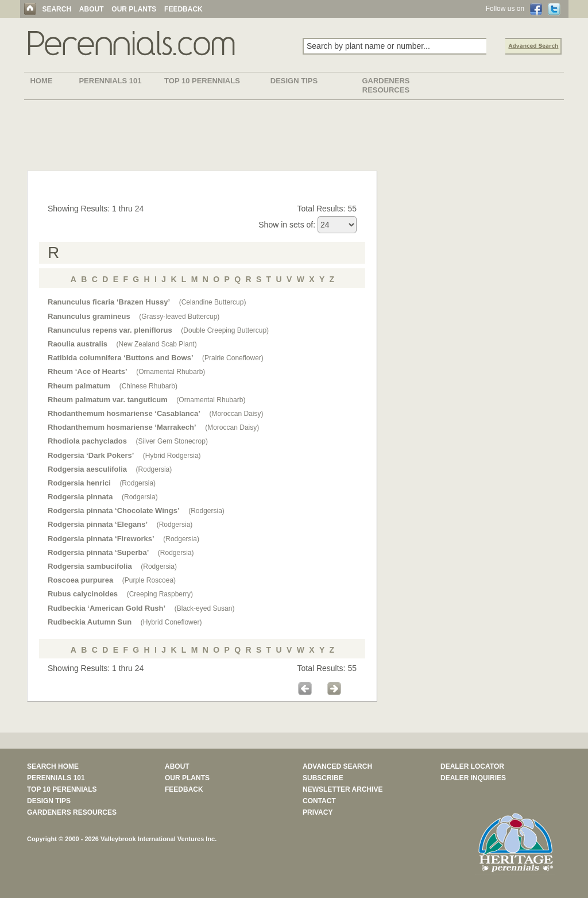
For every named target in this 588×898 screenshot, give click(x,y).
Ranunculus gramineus (89, 316)
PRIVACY (318, 812)
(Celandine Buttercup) (213, 302)
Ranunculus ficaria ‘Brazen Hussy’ (109, 302)
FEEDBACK (183, 9)
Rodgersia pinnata (80, 497)
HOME (41, 81)
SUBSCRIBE (323, 778)
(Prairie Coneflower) (233, 358)
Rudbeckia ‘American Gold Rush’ (107, 608)
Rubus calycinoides (83, 594)
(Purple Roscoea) (149, 580)
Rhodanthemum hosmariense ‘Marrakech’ (122, 427)
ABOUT (92, 9)
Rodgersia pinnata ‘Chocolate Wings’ (114, 510)
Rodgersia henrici (79, 483)
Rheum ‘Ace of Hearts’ (88, 371)
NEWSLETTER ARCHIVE (343, 789)
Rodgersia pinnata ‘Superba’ (98, 552)
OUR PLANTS (134, 9)
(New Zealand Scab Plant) (157, 344)
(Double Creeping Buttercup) (225, 330)
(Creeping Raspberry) (160, 594)
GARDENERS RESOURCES (386, 85)
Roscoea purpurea (80, 580)
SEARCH (57, 9)
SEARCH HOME (53, 766)
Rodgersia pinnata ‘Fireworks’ (101, 539)
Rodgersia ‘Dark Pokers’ (91, 455)
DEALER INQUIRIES (473, 778)
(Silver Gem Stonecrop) (172, 441)
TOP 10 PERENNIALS (202, 81)
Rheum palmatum (79, 386)
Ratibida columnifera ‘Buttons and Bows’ (121, 358)
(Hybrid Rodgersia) (172, 456)
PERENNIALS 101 (110, 81)
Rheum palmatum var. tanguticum (108, 400)
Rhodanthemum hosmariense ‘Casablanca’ (124, 413)
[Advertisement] (294, 137)
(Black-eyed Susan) (205, 608)
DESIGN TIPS (294, 81)
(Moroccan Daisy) (236, 414)
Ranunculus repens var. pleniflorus (110, 330)
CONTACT (319, 801)
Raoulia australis (78, 344)
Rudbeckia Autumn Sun (90, 622)
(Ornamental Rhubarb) (171, 372)
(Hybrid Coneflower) (171, 622)
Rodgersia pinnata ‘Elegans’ (98, 524)
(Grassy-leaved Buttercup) (179, 317)
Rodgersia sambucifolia (90, 566)
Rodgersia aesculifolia (87, 469)
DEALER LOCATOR (472, 766)
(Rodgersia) (154, 469)
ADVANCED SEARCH (337, 766)
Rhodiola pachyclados (87, 441)
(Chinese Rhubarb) (148, 386)
